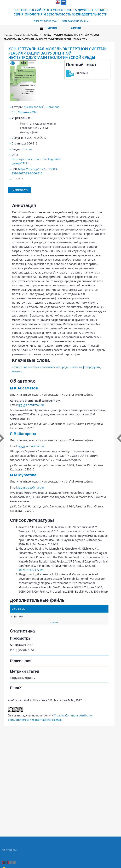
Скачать (54, 622)
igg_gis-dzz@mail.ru (31, 405)
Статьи (27, 149)
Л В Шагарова (23, 434)
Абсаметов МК (33, 107)
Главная (8, 35)
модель (17, 371)
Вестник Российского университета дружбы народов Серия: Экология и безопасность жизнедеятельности (61, 12)
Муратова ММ (27, 112)
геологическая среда (54, 367)
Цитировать (20, 190)
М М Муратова (23, 475)
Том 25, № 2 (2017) (32, 35)
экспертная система (25, 367)
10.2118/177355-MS (31, 570)
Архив (76, 28)
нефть (74, 367)
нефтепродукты (90, 367)
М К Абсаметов (24, 388)
